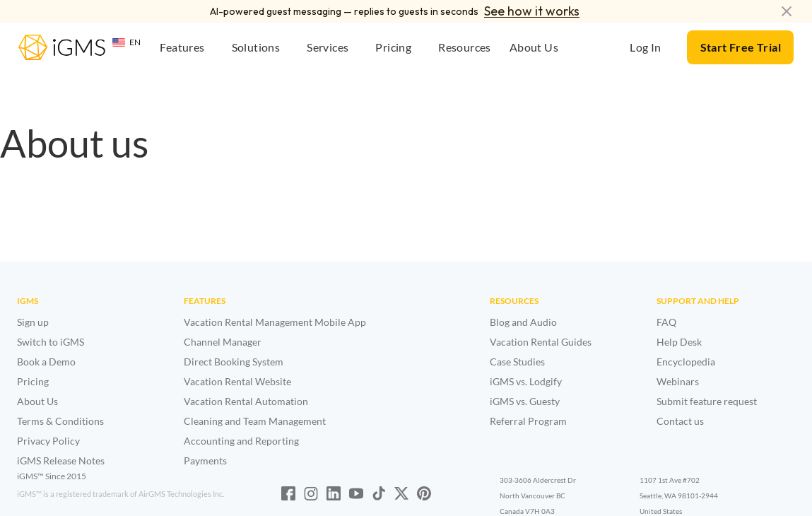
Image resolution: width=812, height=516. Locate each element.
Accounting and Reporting (241, 441)
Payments (205, 461)
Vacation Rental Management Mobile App (275, 322)
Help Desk (679, 342)
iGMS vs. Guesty (525, 401)
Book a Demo (46, 362)
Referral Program (528, 421)
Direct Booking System (234, 362)
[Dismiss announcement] (787, 11)
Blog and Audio (523, 322)
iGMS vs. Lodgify (526, 381)
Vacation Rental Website (237, 381)
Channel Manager (223, 342)
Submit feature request (707, 401)
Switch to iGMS (51, 342)
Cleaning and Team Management (255, 421)
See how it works (532, 11)
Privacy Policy (48, 441)
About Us (37, 401)
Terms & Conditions (60, 421)
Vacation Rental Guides (541, 342)
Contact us (680, 421)
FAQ (666, 322)
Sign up (33, 322)
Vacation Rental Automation (246, 401)
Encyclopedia (686, 362)
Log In (645, 47)
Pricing (33, 381)
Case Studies (517, 362)
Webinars (678, 381)
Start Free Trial (741, 47)
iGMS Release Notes (61, 461)
